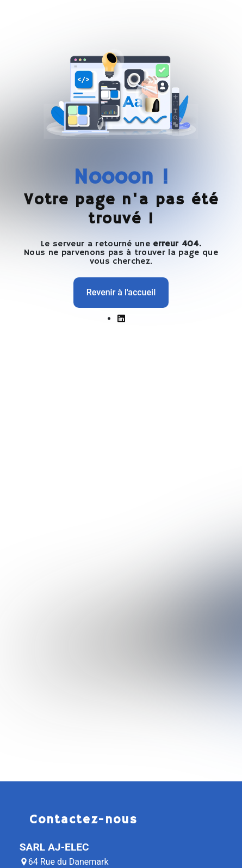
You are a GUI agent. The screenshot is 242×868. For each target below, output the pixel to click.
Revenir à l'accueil (121, 292)
